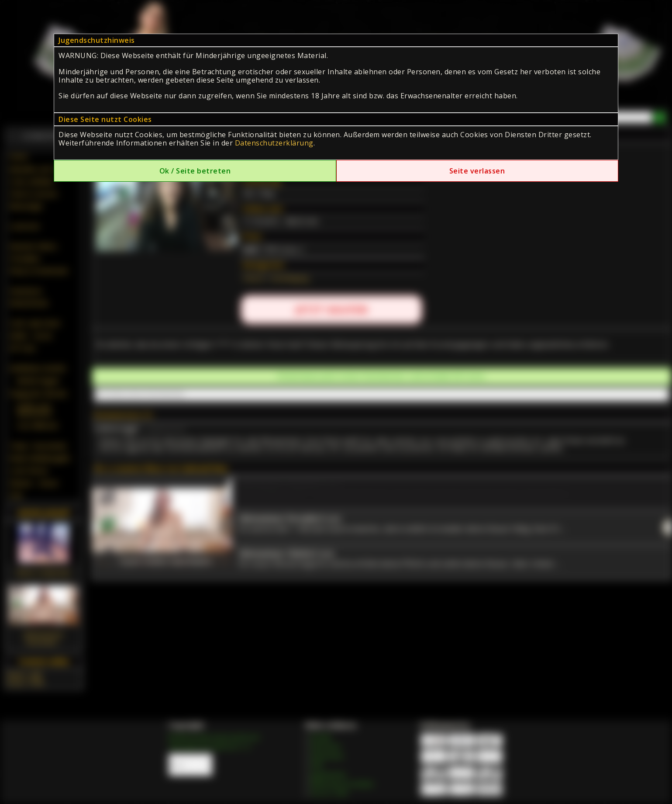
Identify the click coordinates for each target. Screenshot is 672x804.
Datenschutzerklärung (274, 143)
